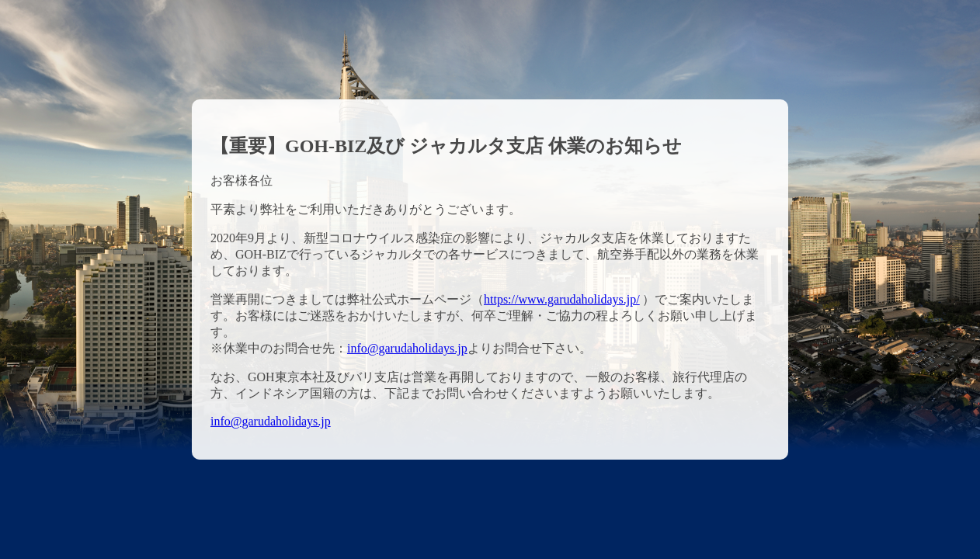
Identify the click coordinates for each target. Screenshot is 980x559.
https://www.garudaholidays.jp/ (562, 299)
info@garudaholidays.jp (407, 348)
